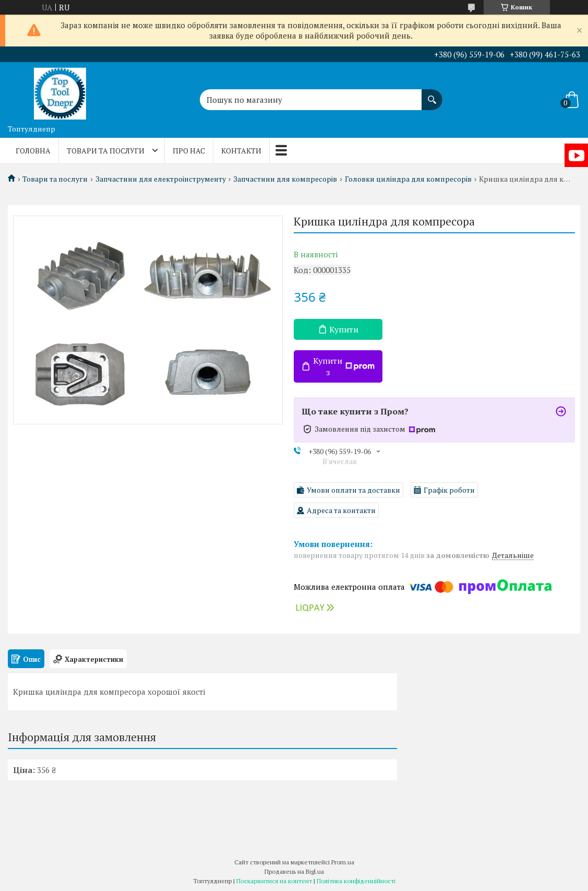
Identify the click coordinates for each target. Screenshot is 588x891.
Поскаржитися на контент (274, 881)
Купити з (344, 366)
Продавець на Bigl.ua (294, 871)
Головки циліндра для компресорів (408, 179)
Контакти (241, 151)
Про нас (189, 151)
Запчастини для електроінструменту (161, 179)
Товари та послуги (106, 151)
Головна (33, 151)
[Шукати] (432, 94)
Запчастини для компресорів (285, 179)
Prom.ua (343, 862)
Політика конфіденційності (356, 881)
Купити (344, 329)
